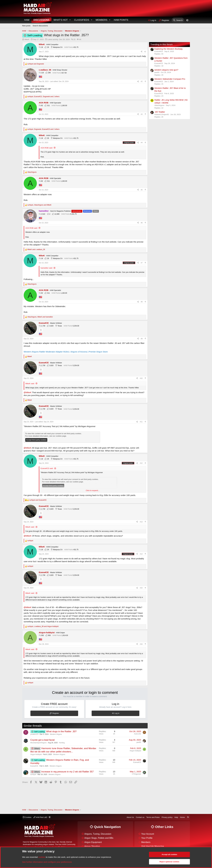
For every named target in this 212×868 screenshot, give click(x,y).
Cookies (27, 817)
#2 (142, 81)
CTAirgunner (136, 774)
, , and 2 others (43, 97)
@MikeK (28, 392)
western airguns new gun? (166, 70)
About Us (130, 817)
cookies (42, 857)
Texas (60, 326)
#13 (141, 522)
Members (101, 20)
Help (176, 817)
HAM (27, 20)
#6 (142, 223)
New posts (26, 26)
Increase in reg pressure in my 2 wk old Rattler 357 (67, 772)
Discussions (41, 20)
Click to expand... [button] (93, 490)
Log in (117, 713)
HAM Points (121, 20)
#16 (141, 644)
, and (39, 205)
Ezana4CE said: (47, 468)
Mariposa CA (58, 47)
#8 (142, 302)
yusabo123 (34, 734)
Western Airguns (56, 734)
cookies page (61, 436)
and (36, 64)
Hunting (62, 743)
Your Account (148, 834)
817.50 (64, 73)
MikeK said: (30, 384)
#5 (142, 190)
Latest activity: (59, 39)
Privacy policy (167, 817)
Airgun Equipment (93, 842)
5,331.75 (73, 214)
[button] (70, 20)
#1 (145, 52)
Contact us (140, 817)
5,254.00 (76, 326)
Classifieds (82, 20)
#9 (142, 339)
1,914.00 (65, 635)
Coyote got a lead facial (43, 740)
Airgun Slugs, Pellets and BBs (99, 838)
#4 (142, 143)
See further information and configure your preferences (47, 862)
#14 (141, 554)
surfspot (33, 774)
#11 (141, 422)
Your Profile (147, 838)
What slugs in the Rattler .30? (61, 731)
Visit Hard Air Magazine (153, 846)
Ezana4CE (34, 766)
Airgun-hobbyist (36, 754)
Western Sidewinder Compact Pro (170, 79)
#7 (142, 263)
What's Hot (61, 20)
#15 (141, 588)
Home (182, 817)
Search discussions (40, 26)
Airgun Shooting (92, 846)
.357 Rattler (160, 112)
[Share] (142, 52)
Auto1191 (137, 734)
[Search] (178, 20)
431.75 (76, 47)
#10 (141, 378)
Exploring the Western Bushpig (169, 49)
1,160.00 (64, 106)
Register (56, 713)
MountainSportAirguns (39, 743)
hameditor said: (47, 268)
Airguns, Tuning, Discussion (98, 834)
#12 (141, 463)
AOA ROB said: (47, 148)
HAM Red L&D (41, 817)
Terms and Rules (153, 817)
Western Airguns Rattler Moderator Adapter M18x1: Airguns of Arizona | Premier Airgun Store (66, 352)
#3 (142, 114)
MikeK (27, 39)
